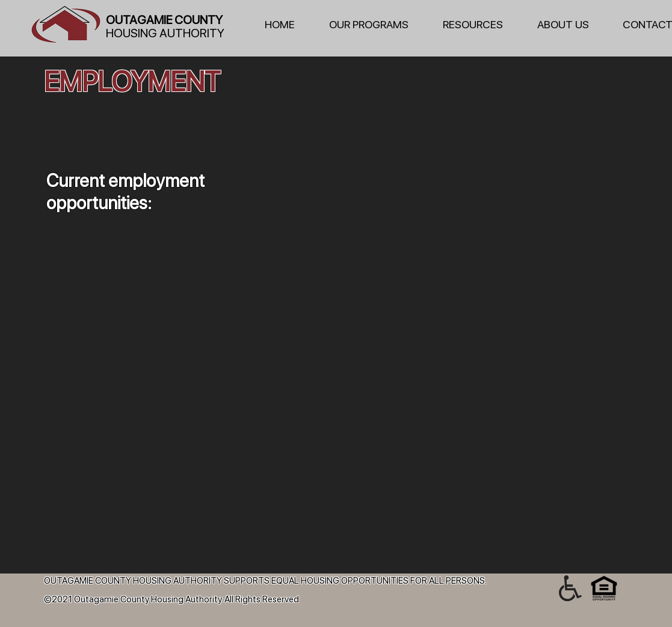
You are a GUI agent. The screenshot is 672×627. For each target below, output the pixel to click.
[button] (377, 25)
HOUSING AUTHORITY (165, 33)
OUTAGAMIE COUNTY (164, 20)
